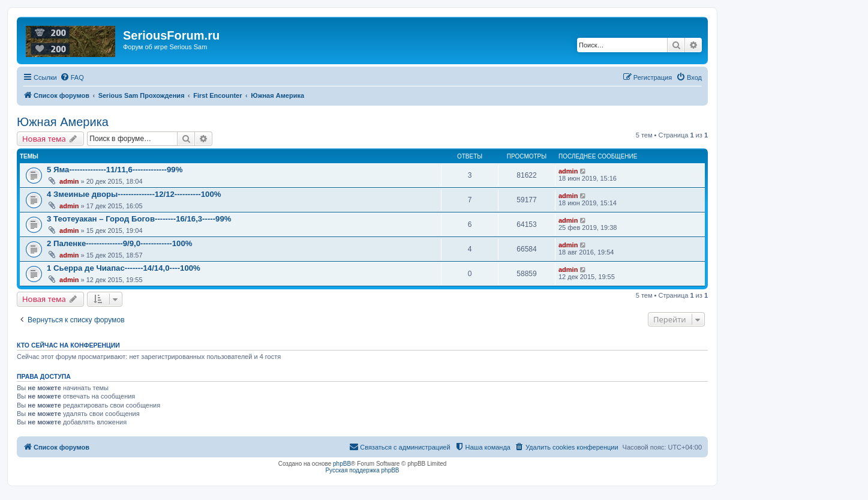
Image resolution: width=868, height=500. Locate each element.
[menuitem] (72, 77)
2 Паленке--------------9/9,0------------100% (120, 243)
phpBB (342, 464)
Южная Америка (63, 122)
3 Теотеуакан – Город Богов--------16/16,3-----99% (139, 219)
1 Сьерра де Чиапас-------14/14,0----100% (124, 268)
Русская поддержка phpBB (362, 470)
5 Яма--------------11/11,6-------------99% (115, 170)
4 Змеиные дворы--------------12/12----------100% (134, 194)
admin (69, 181)
